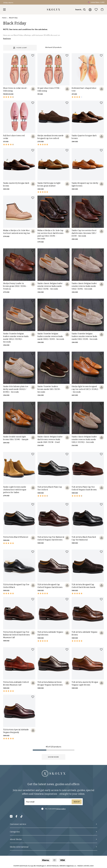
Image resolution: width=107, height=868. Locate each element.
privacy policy (61, 809)
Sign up (77, 802)
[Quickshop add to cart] (33, 89)
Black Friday (13, 18)
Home (4, 18)
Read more (7, 38)
